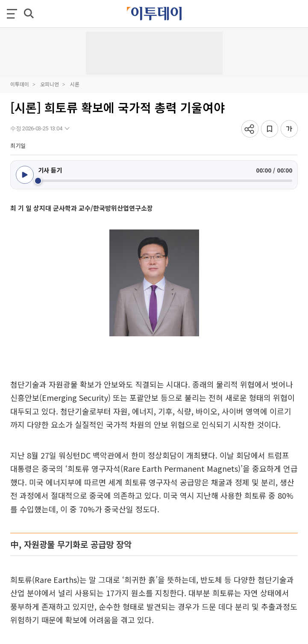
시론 (75, 84)
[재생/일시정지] (25, 175)
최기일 (18, 146)
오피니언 (50, 84)
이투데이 (20, 84)
